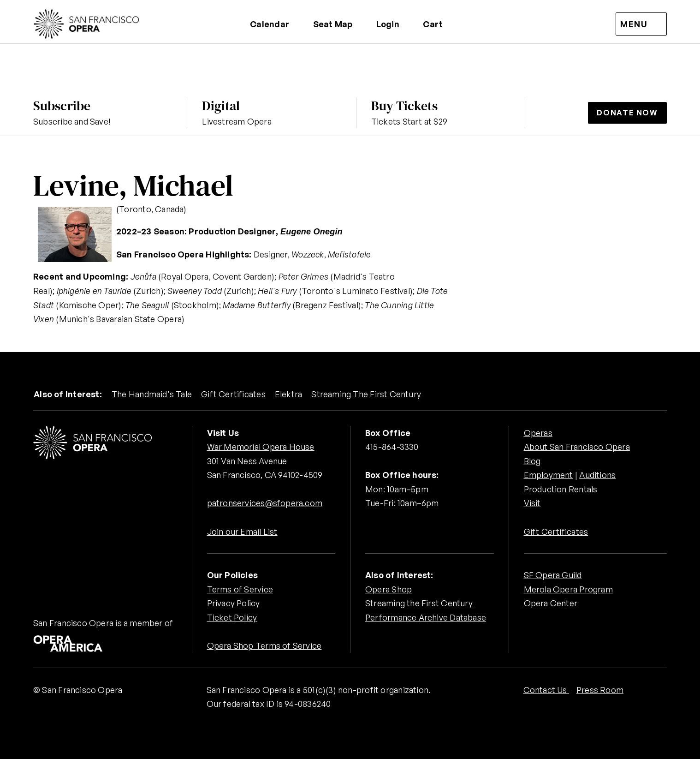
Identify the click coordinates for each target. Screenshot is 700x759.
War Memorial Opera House (261, 447)
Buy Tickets (404, 106)
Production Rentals (561, 489)
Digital (221, 106)
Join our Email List (242, 532)
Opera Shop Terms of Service (264, 645)
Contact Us (546, 690)
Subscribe (62, 106)
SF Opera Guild (553, 575)
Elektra (289, 394)
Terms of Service (240, 589)
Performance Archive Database (426, 617)
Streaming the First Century (419, 603)
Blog (532, 461)
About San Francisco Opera (577, 447)
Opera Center (551, 603)
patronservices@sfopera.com (265, 503)
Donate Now (627, 113)
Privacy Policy (234, 603)
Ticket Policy (232, 617)
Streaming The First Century (366, 394)
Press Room (600, 690)
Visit (532, 503)
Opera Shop (389, 589)
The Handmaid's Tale (152, 394)
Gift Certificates (233, 394)
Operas (538, 433)
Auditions (597, 475)
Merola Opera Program (568, 589)
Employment (549, 475)
